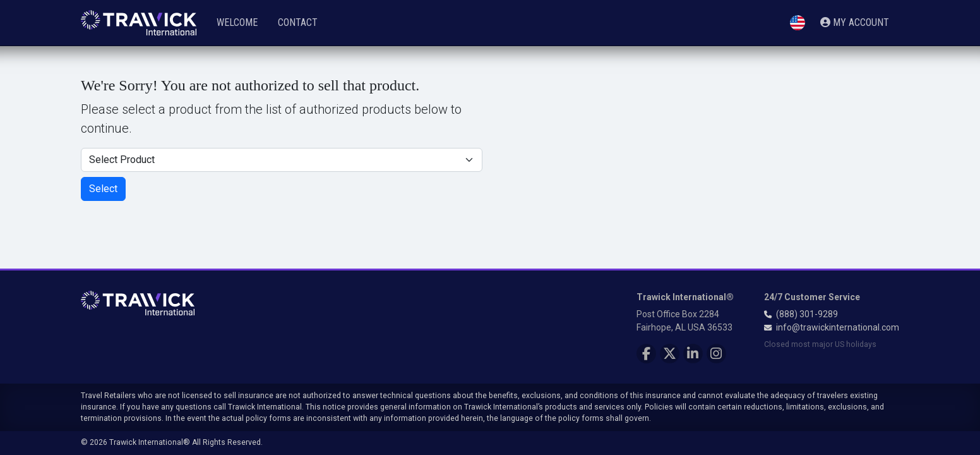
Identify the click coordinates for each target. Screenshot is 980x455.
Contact (298, 22)
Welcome (237, 22)
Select (103, 189)
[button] (798, 23)
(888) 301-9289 (807, 314)
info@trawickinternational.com (838, 327)
